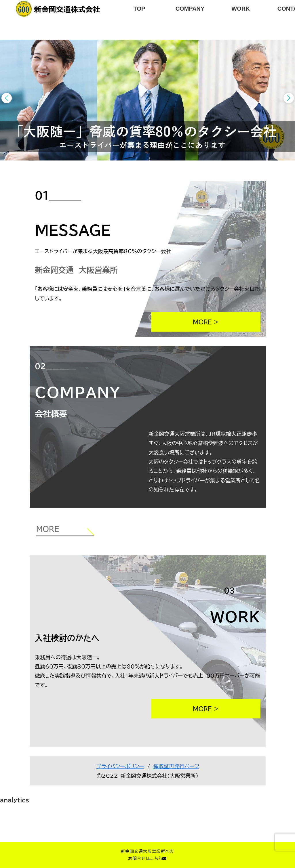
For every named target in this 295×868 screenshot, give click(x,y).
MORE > (206, 322)
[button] (7, 98)
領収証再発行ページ (176, 766)
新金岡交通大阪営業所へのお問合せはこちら (147, 855)
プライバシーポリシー (120, 766)
